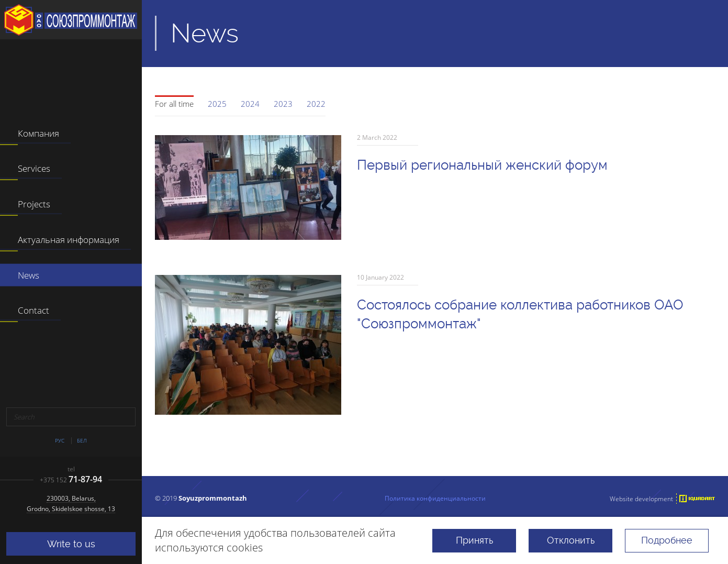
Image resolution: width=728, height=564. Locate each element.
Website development (641, 499)
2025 (217, 104)
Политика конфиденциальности (435, 498)
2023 (283, 104)
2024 (250, 104)
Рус (60, 441)
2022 (316, 104)
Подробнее (667, 540)
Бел (82, 441)
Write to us (71, 544)
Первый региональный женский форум (482, 165)
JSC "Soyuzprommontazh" (71, 20)
